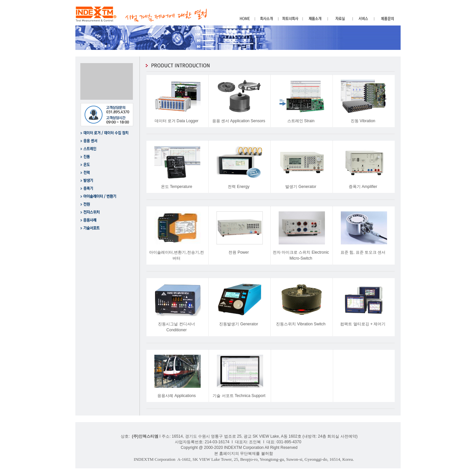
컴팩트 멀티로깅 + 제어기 (363, 324)
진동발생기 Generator (238, 324)
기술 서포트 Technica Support (239, 396)
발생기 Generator (301, 187)
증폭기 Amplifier (363, 187)
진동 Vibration (363, 121)
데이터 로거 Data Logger (177, 121)
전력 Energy (238, 187)
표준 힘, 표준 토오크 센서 (363, 252)
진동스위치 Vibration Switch (301, 324)
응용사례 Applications (177, 396)
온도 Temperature (177, 187)
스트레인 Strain (301, 121)
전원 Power (238, 252)
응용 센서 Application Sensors (239, 121)
